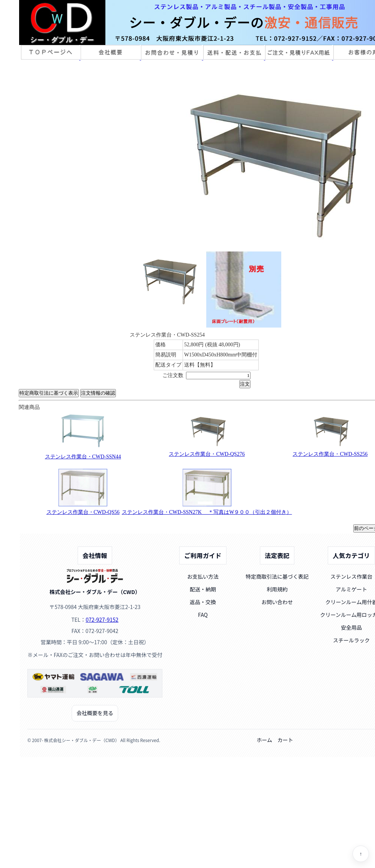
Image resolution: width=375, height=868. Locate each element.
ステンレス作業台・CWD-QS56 (83, 512)
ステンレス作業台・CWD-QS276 (207, 454)
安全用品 (351, 627)
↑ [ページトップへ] (361, 854)
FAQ (203, 615)
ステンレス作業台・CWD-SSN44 (83, 457)
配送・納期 (203, 589)
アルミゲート (351, 589)
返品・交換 (203, 602)
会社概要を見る (95, 713)
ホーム (264, 740)
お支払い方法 (203, 576)
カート (285, 740)
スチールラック (351, 640)
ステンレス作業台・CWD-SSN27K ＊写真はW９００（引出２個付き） (207, 512)
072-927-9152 (102, 620)
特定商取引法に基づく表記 (277, 576)
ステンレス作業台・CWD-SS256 (330, 454)
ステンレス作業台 (351, 576)
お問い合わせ (277, 602)
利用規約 (277, 589)
